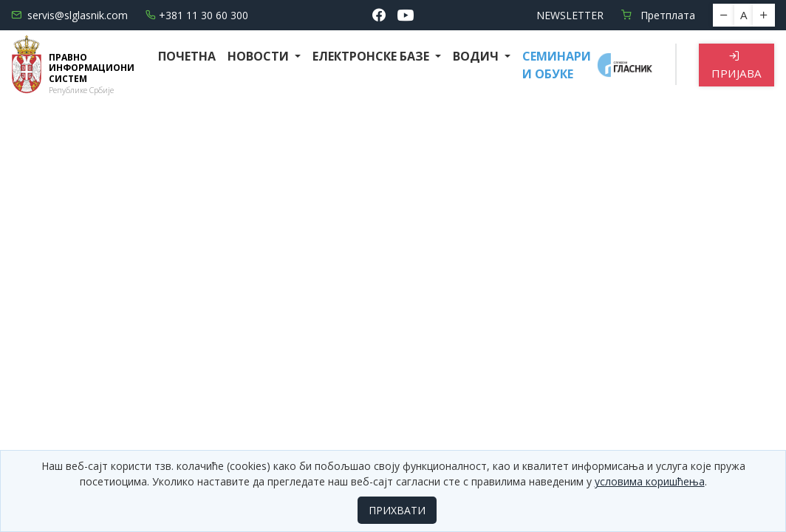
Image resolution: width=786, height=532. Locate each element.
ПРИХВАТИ (397, 510)
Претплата (658, 15)
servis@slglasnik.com (69, 15)
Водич (477, 56)
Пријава (737, 65)
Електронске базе (372, 56)
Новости (260, 56)
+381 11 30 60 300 (197, 15)
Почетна (187, 56)
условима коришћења (650, 481)
